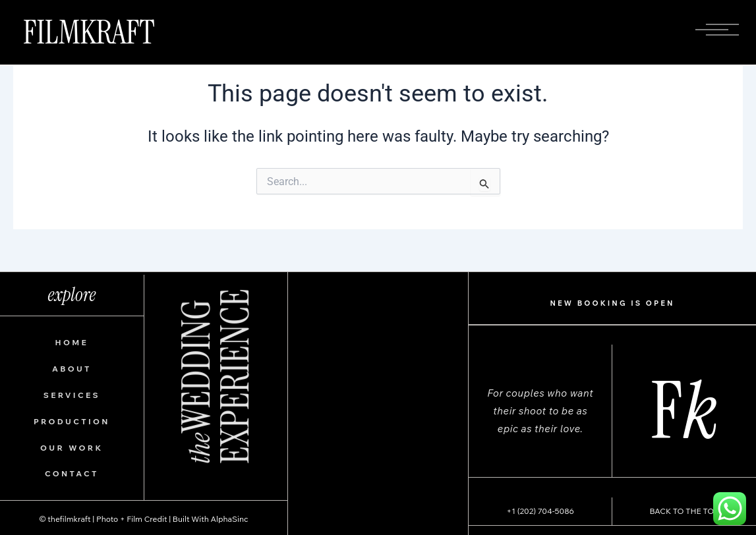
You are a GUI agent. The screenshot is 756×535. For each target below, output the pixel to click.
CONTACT (72, 473)
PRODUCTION (72, 421)
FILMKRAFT (89, 32)
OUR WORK (72, 448)
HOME (72, 342)
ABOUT (72, 369)
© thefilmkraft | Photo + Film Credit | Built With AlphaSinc (143, 519)
